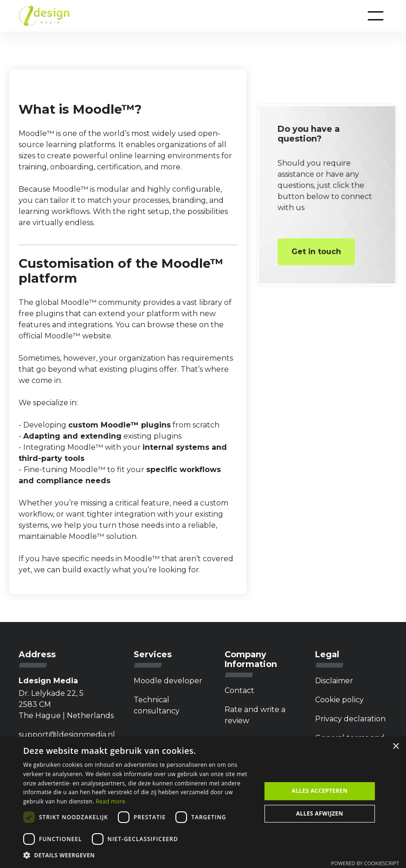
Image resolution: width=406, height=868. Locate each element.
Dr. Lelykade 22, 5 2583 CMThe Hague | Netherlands (66, 704)
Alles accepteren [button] (319, 791)
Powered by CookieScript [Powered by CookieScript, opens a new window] (365, 863)
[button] (376, 16)
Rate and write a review (255, 715)
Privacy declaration (350, 719)
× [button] (396, 747)
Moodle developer (168, 681)
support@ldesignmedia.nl (67, 735)
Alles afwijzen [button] (320, 813)
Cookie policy (339, 700)
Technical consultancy (157, 705)
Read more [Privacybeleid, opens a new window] (110, 801)
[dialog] (203, 802)
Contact (239, 690)
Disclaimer (334, 681)
